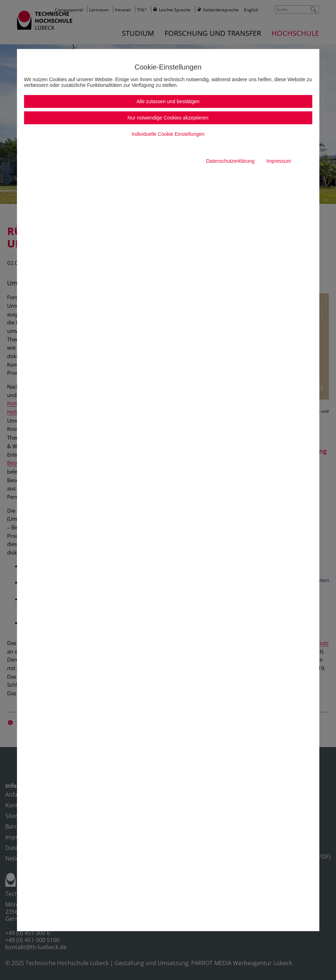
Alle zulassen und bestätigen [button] (168, 101)
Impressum (278, 161)
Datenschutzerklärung (230, 161)
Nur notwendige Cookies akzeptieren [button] (168, 118)
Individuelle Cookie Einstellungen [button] (168, 134)
